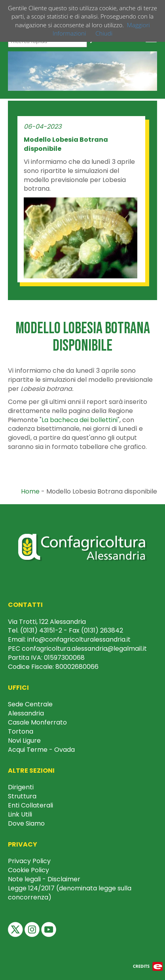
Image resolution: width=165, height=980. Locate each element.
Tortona (21, 731)
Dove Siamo (26, 823)
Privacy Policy (29, 861)
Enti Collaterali (30, 805)
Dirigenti (21, 787)
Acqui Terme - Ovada (41, 750)
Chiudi (104, 33)
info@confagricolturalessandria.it (79, 639)
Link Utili (20, 814)
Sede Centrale (30, 704)
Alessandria (26, 713)
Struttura (22, 796)
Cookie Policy (28, 870)
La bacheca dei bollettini (80, 420)
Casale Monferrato (37, 722)
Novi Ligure (24, 741)
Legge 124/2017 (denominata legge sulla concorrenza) (70, 893)
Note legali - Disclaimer (44, 879)
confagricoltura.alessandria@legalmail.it (84, 649)
